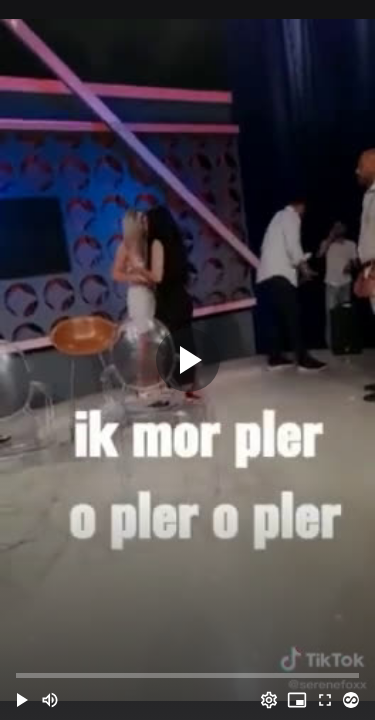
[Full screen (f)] (325, 700)
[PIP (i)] (297, 700)
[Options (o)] (269, 700)
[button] (22, 700)
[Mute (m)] (50, 700)
